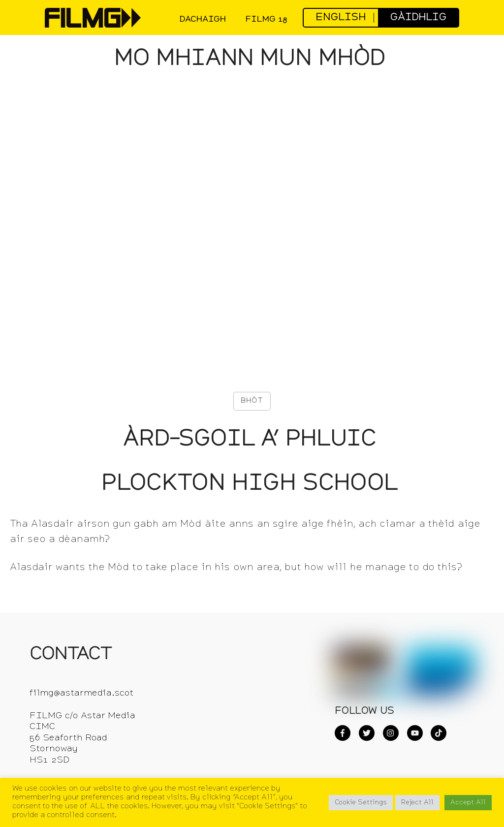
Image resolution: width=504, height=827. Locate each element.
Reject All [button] (417, 803)
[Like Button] (252, 401)
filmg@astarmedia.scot (81, 693)
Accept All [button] (468, 803)
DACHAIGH (203, 20)
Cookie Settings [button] (361, 803)
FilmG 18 (266, 20)
